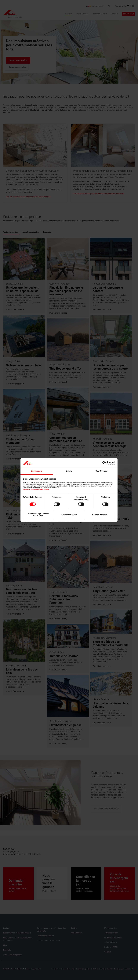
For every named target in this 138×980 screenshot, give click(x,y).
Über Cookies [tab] (101, 471)
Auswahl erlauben (69, 515)
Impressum (26, 489)
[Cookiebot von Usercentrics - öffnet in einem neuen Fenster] (105, 463)
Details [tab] (69, 471)
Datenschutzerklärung (37, 489)
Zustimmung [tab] (37, 471)
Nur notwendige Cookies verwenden (38, 515)
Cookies (47, 489)
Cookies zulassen (100, 515)
